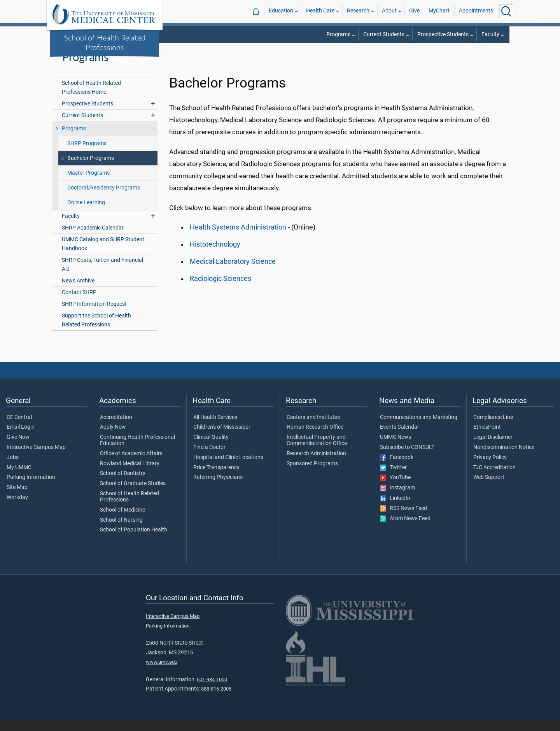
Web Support (489, 488)
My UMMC (19, 478)
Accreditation (116, 428)
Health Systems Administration (238, 238)
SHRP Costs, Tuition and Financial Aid (102, 275)
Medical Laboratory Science (233, 272)
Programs (338, 34)
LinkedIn (395, 509)
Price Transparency (216, 478)
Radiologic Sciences (220, 289)
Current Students (384, 34)
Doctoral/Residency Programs (104, 198)
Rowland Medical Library (130, 474)
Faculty (490, 34)
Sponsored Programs (312, 474)
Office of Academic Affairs (131, 464)
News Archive (78, 291)
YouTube (395, 488)
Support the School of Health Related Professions (96, 331)
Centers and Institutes (313, 428)
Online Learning (86, 213)
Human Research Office (315, 438)
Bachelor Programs (91, 169)
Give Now (18, 448)
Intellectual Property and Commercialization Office (317, 451)
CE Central (19, 428)
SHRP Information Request (94, 315)
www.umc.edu (162, 672)
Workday (17, 508)
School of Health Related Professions (105, 42)
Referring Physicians (218, 488)
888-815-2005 (216, 699)
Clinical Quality (211, 448)
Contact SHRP (79, 303)
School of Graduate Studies (133, 494)
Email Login (21, 438)
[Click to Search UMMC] (506, 11)
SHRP (469, 51)
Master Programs (88, 183)
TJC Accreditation (494, 478)
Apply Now (113, 438)
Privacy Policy (490, 468)
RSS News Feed (403, 519)
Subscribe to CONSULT (407, 458)
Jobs (13, 468)
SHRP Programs (87, 154)
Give (414, 11)
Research (358, 11)
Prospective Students (443, 34)
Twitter (393, 478)
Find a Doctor (209, 458)
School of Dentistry (123, 484)
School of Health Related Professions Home (91, 98)
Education (281, 11)
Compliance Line (493, 428)
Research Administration (316, 464)
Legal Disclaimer (493, 448)
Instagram (397, 499)
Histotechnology (215, 255)
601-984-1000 (212, 690)
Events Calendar (400, 438)
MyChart (439, 11)
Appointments (476, 11)
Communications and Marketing (419, 428)
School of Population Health (134, 541)
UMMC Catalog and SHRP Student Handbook (103, 254)
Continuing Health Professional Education (137, 451)
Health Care (320, 11)
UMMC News (395, 448)
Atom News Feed (405, 529)
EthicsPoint (487, 438)
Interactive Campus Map (36, 458)
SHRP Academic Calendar (93, 238)
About (389, 11)
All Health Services (215, 428)
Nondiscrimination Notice (504, 458)
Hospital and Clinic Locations (228, 468)
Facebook (397, 468)
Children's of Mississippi (221, 438)
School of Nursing (121, 531)
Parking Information (31, 488)
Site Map (17, 498)
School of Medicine (122, 521)
